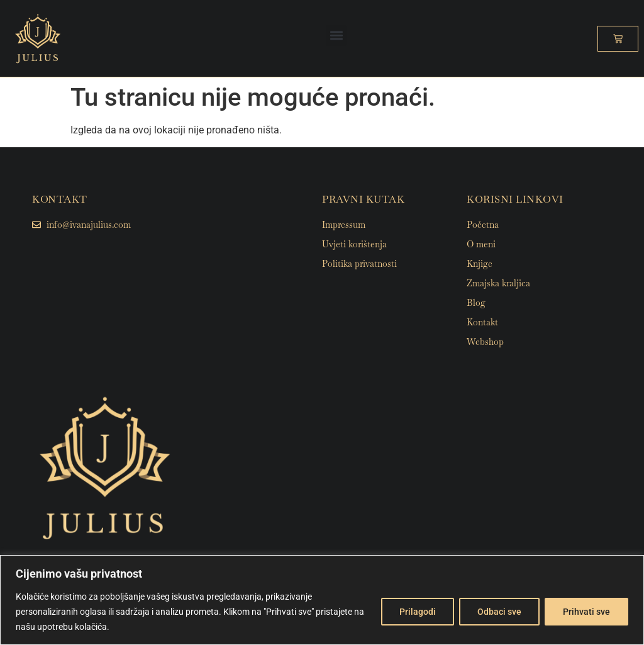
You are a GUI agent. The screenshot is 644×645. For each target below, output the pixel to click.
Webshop (485, 342)
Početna (483, 225)
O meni (481, 244)
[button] (336, 36)
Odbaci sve (499, 612)
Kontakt (482, 322)
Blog (476, 303)
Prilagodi (418, 612)
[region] (322, 600)
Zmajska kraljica (498, 283)
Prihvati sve (586, 612)
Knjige (480, 264)
